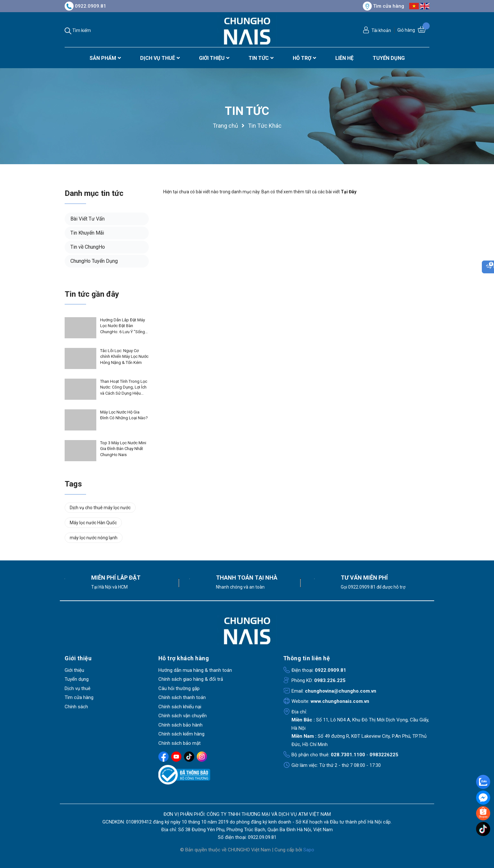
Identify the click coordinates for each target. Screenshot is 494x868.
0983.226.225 (330, 680)
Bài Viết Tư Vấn (88, 219)
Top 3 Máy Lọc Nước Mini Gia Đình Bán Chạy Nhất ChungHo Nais (123, 449)
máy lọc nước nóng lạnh (94, 538)
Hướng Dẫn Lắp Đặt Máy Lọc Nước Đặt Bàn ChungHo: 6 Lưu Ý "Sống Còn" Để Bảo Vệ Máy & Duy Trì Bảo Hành (123, 326)
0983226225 (384, 755)
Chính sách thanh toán (182, 697)
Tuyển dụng (77, 679)
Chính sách (76, 707)
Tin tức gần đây (92, 294)
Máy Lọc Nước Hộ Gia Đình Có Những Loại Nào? (124, 415)
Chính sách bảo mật (179, 743)
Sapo (309, 850)
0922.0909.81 (85, 6)
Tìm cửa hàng (383, 6)
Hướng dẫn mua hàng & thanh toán (195, 670)
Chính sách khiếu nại (180, 707)
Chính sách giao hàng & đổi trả (191, 679)
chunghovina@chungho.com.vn (341, 691)
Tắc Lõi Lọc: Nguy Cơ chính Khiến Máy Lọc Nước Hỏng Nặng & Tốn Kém (124, 356)
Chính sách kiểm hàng (181, 734)
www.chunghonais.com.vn (340, 701)
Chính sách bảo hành (180, 725)
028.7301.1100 (348, 755)
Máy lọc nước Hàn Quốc (93, 523)
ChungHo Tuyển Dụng (94, 261)
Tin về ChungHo (88, 247)
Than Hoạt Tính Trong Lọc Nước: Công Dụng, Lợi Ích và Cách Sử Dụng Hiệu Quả (124, 388)
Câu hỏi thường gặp (179, 688)
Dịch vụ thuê (78, 688)
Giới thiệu (74, 670)
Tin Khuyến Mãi (87, 233)
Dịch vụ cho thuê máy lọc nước (100, 508)
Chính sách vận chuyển (183, 716)
